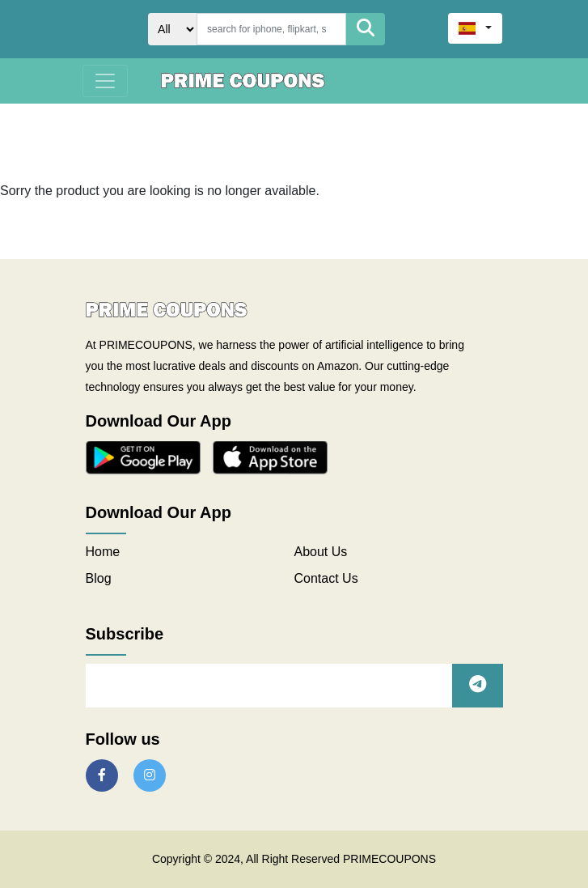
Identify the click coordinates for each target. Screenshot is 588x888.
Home (103, 552)
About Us (321, 552)
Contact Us (326, 578)
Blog (99, 578)
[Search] (271, 29)
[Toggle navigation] (105, 81)
